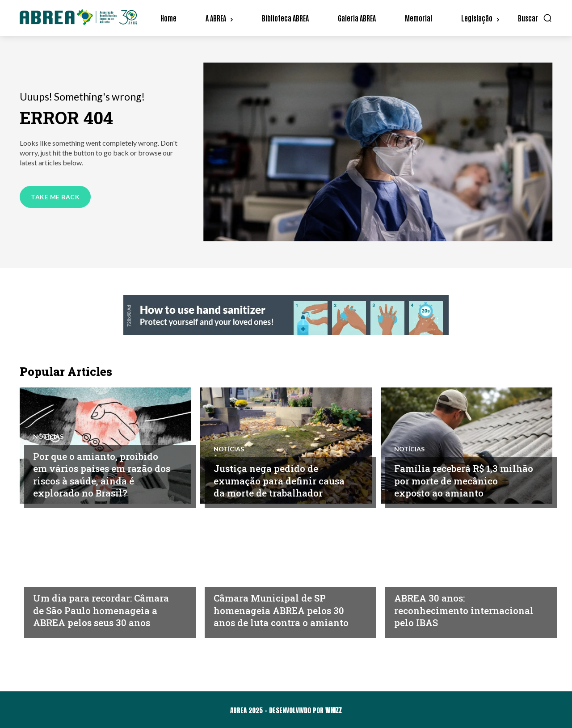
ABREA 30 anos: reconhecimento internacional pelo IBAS (454, 610)
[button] (535, 18)
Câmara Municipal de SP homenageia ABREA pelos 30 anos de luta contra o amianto (280, 604)
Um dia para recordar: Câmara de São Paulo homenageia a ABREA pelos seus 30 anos (89, 604)
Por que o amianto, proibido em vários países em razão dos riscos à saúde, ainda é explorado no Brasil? (102, 474)
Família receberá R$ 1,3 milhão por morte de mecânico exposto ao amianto (452, 474)
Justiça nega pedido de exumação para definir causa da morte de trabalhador (271, 474)
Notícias (48, 437)
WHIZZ (334, 710)
